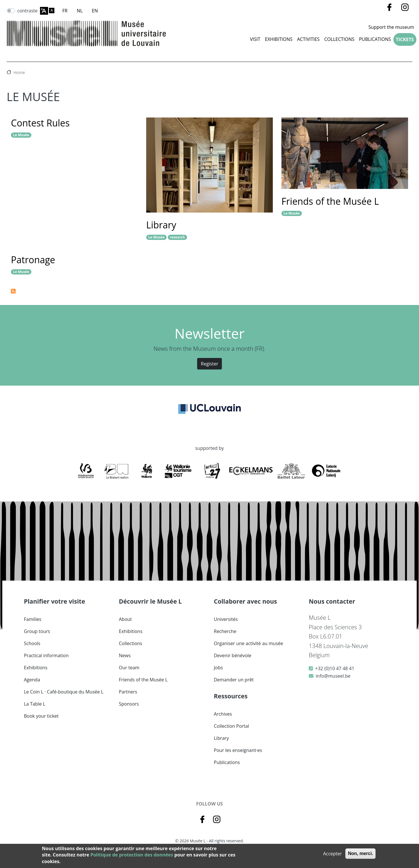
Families (33, 619)
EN (95, 11)
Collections (131, 643)
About (125, 619)
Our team (129, 668)
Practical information (46, 655)
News (125, 655)
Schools (32, 643)
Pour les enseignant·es (238, 750)
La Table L (35, 704)
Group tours (37, 631)
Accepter (333, 854)
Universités (226, 619)
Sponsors (129, 704)
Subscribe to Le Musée (13, 291)
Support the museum (391, 27)
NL (80, 11)
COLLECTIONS (339, 39)
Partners (128, 692)
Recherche (225, 631)
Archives (223, 714)
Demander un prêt (234, 680)
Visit (255, 39)
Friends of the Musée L (330, 201)
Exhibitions (279, 39)
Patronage (33, 260)
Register (209, 364)
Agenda (32, 680)
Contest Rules (40, 123)
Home (19, 72)
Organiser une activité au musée (248, 643)
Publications (375, 39)
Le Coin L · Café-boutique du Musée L (64, 692)
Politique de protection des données (132, 855)
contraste (27, 11)
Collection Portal (231, 726)
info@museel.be (333, 676)
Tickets (405, 39)
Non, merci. (360, 853)
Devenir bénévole (233, 655)
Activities (308, 39)
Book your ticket (41, 716)
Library (161, 225)
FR (65, 11)
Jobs (218, 668)
